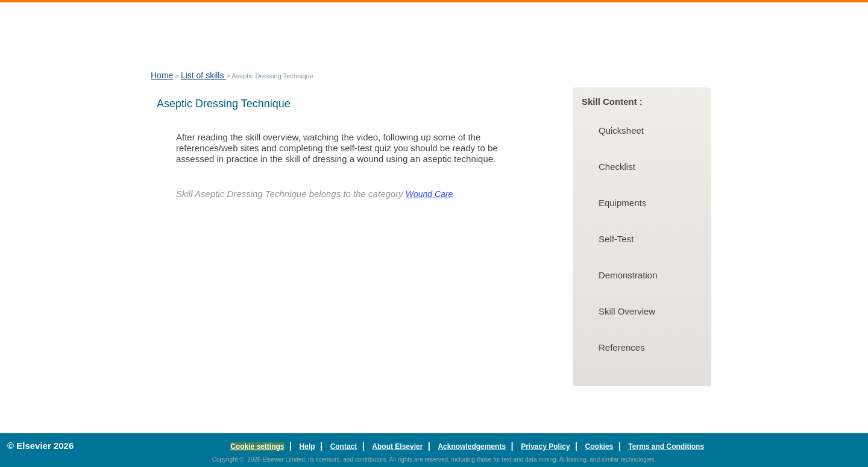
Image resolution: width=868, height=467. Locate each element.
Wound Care (429, 194)
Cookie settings (257, 447)
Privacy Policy (545, 447)
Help (307, 447)
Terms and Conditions (666, 447)
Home (162, 75)
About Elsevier (397, 447)
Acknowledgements (472, 447)
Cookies (599, 447)
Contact (344, 447)
